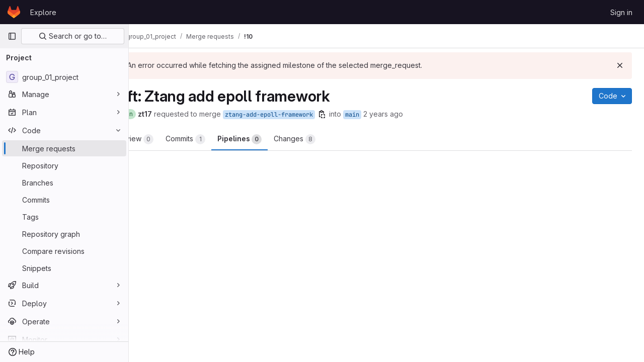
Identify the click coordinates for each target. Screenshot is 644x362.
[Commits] (64, 200)
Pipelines (277, 139)
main (390, 115)
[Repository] (64, 165)
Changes (332, 139)
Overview (169, 139)
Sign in (621, 12)
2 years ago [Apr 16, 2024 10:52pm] (421, 114)
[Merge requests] (64, 148)
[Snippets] (64, 268)
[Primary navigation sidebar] (12, 36)
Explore (43, 12)
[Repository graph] (64, 234)
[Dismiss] (620, 65)
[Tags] (64, 217)
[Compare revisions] (64, 251)
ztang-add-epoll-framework (307, 115)
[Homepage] (14, 12)
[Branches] (64, 183)
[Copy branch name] (360, 114)
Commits (223, 139)
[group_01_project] (64, 77)
